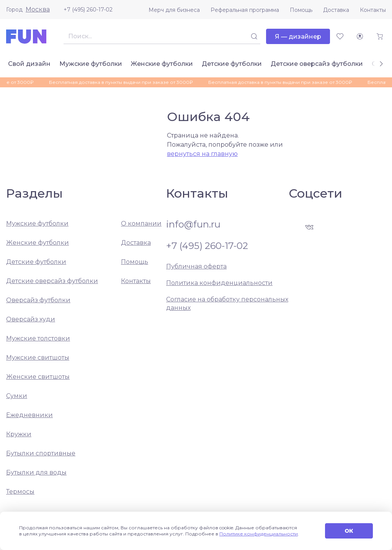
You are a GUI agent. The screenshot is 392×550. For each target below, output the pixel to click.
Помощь (301, 10)
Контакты (373, 10)
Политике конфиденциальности (259, 534)
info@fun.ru (193, 224)
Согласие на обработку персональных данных (227, 304)
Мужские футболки (91, 64)
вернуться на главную (202, 154)
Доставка (336, 10)
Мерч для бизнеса (174, 10)
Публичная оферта (196, 266)
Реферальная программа (245, 10)
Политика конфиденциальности (219, 283)
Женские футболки (162, 64)
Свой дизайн (29, 64)
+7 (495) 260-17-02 (88, 10)
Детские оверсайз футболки (317, 64)
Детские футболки (232, 64)
